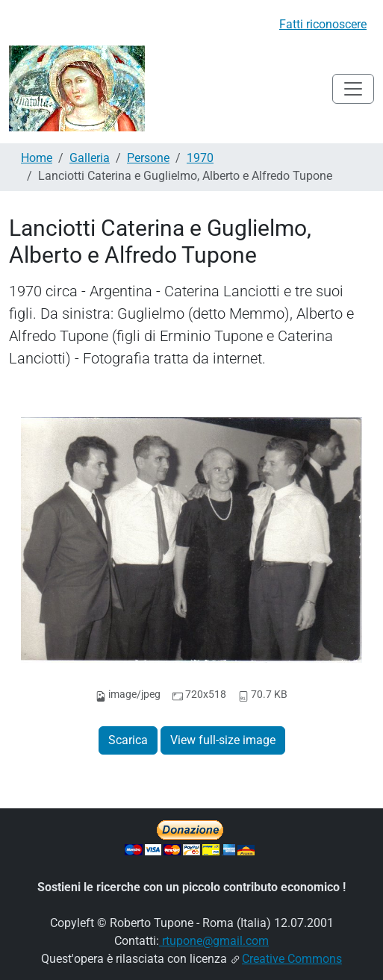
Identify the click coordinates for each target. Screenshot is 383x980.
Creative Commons (292, 959)
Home (37, 158)
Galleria (90, 158)
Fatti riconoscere (323, 24)
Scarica (128, 740)
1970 (200, 158)
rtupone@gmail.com (214, 941)
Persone (148, 158)
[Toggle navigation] (353, 89)
